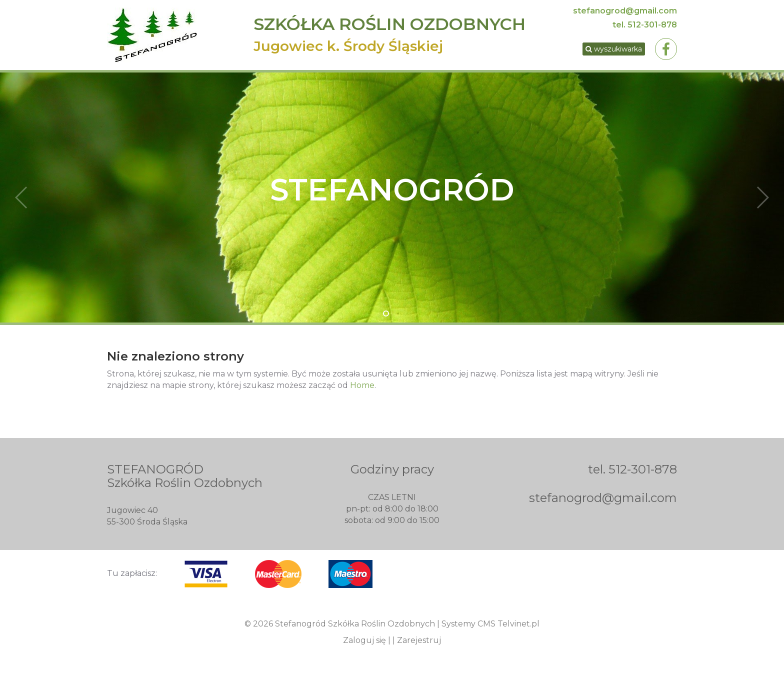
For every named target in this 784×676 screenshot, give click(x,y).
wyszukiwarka (614, 49)
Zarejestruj (419, 640)
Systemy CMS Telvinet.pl (490, 624)
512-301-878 (652, 25)
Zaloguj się (364, 640)
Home (362, 385)
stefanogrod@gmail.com (625, 11)
